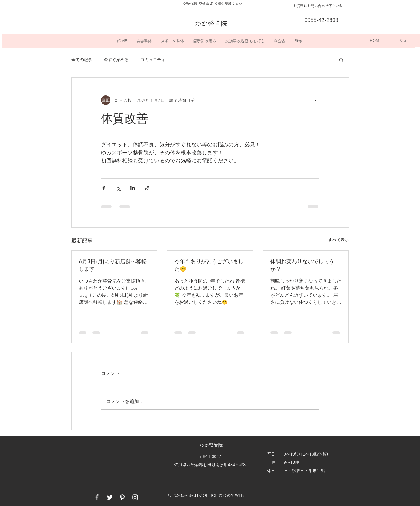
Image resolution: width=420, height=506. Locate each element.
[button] (144, 41)
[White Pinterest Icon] (122, 497)
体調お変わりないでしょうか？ (302, 265)
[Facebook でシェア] (104, 188)
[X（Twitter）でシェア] (118, 188)
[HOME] (376, 41)
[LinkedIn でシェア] (133, 188)
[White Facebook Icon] (97, 497)
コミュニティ (153, 59)
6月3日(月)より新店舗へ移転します (113, 265)
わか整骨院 (212, 445)
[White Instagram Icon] (135, 497)
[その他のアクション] (316, 100)
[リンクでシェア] (147, 188)
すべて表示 (339, 240)
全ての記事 (82, 59)
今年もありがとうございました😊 (209, 265)
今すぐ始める (116, 59)
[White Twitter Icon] (110, 497)
